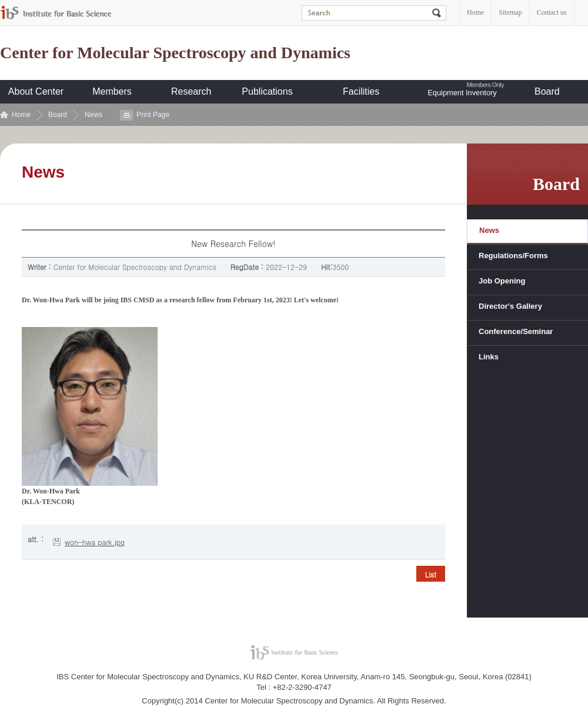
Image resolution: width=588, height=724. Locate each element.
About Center (36, 91)
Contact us (552, 12)
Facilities (361, 91)
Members (112, 91)
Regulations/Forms (513, 256)
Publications (267, 91)
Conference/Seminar (516, 331)
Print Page (153, 115)
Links (489, 357)
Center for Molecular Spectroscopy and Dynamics (175, 53)
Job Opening (502, 281)
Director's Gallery (510, 306)
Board (547, 91)
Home (475, 12)
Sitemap (510, 12)
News (93, 115)
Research (191, 91)
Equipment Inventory (462, 93)
